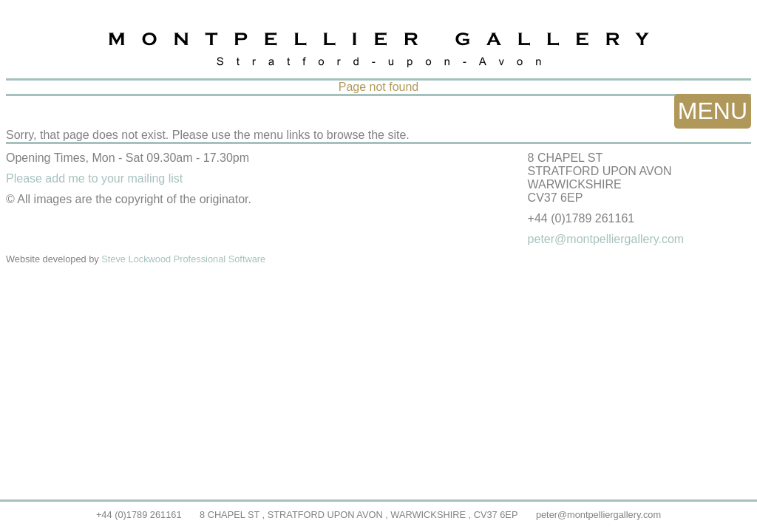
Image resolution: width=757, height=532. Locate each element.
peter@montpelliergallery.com (598, 515)
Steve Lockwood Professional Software (183, 259)
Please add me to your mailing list (94, 178)
